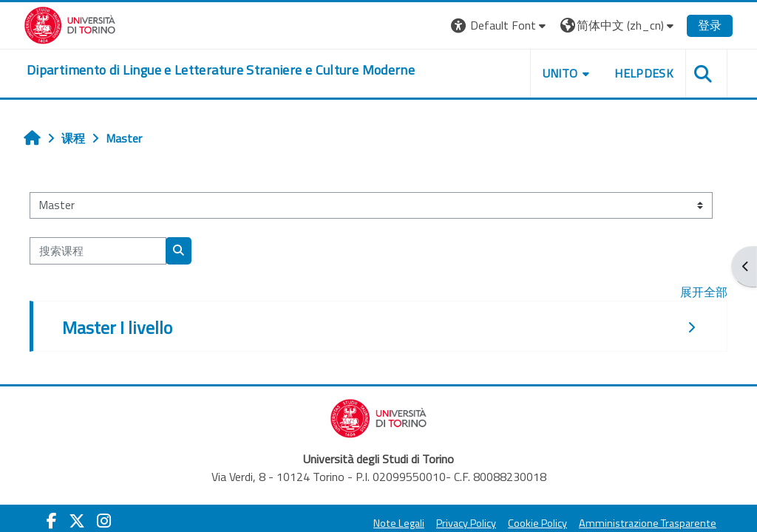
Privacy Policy (466, 523)
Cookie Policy (537, 523)
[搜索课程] (98, 250)
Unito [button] (560, 73)
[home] (221, 70)
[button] (500, 25)
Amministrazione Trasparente (648, 523)
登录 (710, 25)
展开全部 (704, 292)
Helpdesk (644, 73)
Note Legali (399, 523)
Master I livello (117, 327)
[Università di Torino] (70, 24)
